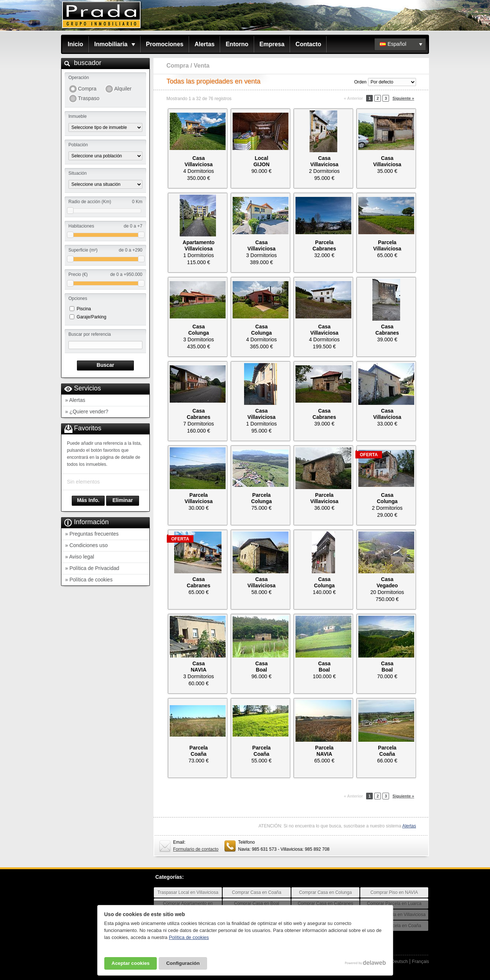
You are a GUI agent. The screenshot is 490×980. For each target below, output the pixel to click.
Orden (360, 82)
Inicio (75, 44)
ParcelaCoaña (199, 751)
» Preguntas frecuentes (92, 534)
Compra (87, 89)
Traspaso (89, 98)
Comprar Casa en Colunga (326, 892)
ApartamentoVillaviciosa (199, 245)
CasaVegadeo (387, 582)
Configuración (183, 963)
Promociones (165, 44)
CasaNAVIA (199, 667)
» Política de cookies (89, 580)
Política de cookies (189, 937)
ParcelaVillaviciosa (387, 245)
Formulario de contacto (196, 849)
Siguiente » (403, 98)
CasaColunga (199, 330)
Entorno (237, 44)
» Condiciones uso (86, 545)
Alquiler (123, 89)
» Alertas (75, 400)
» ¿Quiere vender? (87, 412)
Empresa (272, 44)
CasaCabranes (387, 330)
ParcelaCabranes (324, 245)
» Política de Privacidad (92, 568)
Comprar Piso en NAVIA (394, 892)
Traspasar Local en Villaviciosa (188, 892)
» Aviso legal (80, 557)
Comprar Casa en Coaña (256, 892)
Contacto (308, 44)
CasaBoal (261, 667)
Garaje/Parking (91, 317)
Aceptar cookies (131, 963)
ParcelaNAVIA (324, 751)
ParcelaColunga (261, 498)
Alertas (205, 44)
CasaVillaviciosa (199, 161)
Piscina (84, 309)
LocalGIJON (261, 161)
